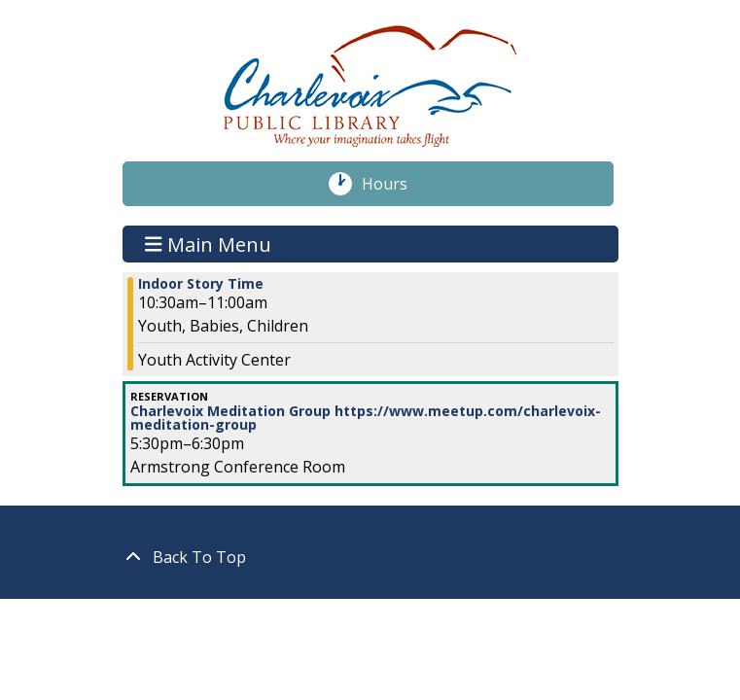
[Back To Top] (370, 557)
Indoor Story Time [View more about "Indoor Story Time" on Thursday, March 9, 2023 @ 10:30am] (201, 284)
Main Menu (208, 244)
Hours (395, 184)
